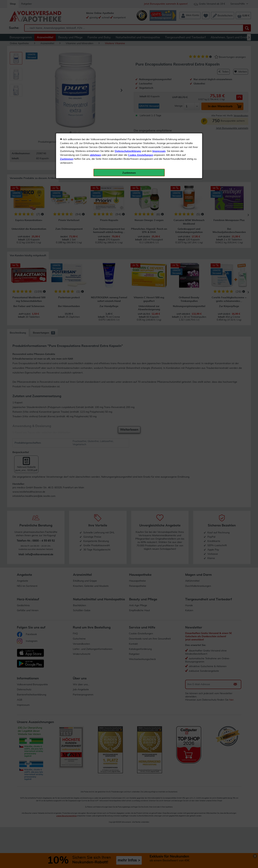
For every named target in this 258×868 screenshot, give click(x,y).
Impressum (159, 80)
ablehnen (95, 84)
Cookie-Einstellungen (141, 84)
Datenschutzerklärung (128, 80)
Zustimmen (67, 88)
